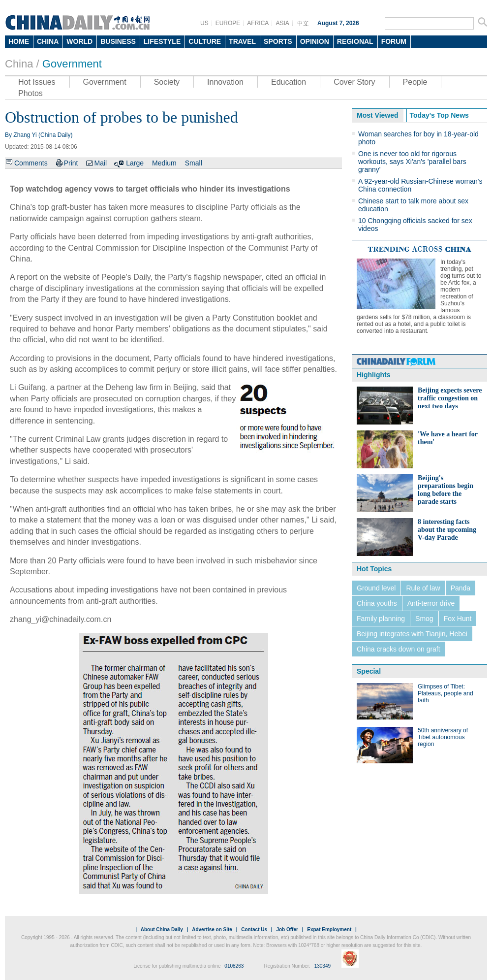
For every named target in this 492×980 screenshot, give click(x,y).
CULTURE (205, 41)
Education (289, 82)
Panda (461, 588)
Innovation (225, 82)
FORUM (394, 41)
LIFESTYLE (162, 41)
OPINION (315, 41)
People (415, 82)
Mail (100, 163)
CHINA (48, 41)
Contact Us (254, 930)
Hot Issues (37, 82)
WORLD (79, 41)
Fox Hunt (458, 619)
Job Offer (287, 930)
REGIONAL (355, 41)
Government (72, 64)
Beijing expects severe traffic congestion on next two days (450, 398)
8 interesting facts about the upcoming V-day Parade (447, 530)
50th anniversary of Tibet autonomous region (443, 737)
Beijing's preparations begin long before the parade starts (446, 490)
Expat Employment (329, 930)
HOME (19, 41)
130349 (323, 966)
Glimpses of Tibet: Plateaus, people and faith (446, 693)
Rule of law (423, 588)
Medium (164, 163)
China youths (377, 603)
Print (71, 163)
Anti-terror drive (431, 603)
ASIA (282, 23)
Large (135, 163)
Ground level (376, 588)
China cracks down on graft (399, 649)
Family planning (381, 619)
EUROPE (228, 23)
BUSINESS (118, 41)
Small (194, 163)
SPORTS (278, 41)
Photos (31, 93)
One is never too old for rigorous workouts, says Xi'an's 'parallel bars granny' (412, 162)
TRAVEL (242, 41)
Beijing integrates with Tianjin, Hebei (412, 634)
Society (167, 82)
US (204, 23)
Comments (31, 163)
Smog (424, 619)
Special (369, 671)
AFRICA (258, 23)
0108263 (234, 966)
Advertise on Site (212, 930)
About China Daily (162, 930)
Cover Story (354, 82)
